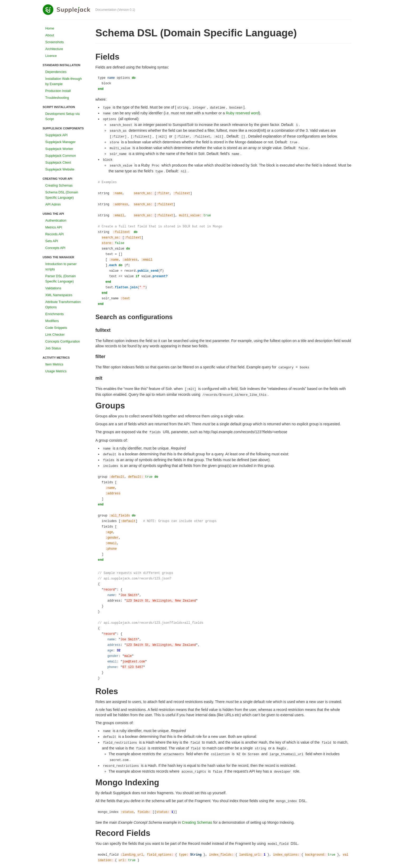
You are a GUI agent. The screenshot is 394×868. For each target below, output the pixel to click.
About (50, 35)
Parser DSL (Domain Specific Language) (61, 279)
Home (50, 28)
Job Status (53, 348)
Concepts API (55, 248)
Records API (55, 234)
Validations (53, 288)
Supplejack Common (61, 156)
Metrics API (54, 227)
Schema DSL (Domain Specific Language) (62, 195)
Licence (51, 56)
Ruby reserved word (242, 113)
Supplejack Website (60, 169)
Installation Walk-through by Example (64, 81)
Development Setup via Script (63, 116)
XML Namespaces (59, 295)
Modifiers (52, 321)
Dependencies (56, 72)
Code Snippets (56, 328)
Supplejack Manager (61, 142)
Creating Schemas (59, 186)
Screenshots (55, 42)
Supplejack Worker (59, 149)
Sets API (52, 241)
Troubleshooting (57, 98)
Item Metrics (54, 364)
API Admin (53, 204)
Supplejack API (57, 135)
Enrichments (55, 314)
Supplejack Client (58, 163)
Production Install (58, 91)
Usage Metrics (56, 371)
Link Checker (55, 335)
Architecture (54, 49)
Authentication (56, 221)
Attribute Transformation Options (63, 305)
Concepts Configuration (63, 342)
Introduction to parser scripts (61, 267)
